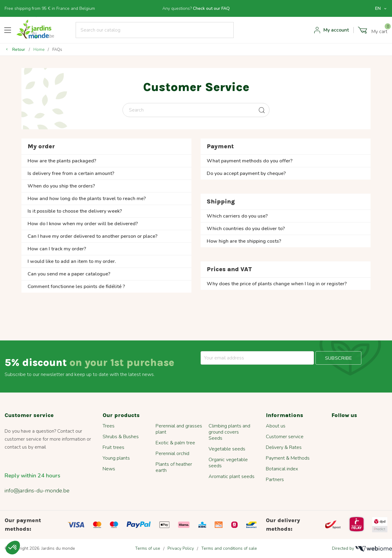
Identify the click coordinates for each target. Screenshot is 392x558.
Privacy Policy (181, 548)
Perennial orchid (172, 454)
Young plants (116, 458)
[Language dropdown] (381, 9)
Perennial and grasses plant (179, 429)
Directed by (362, 549)
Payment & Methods (288, 458)
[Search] (155, 30)
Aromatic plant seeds (232, 476)
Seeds (215, 438)
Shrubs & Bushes (121, 437)
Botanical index (282, 469)
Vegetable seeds (227, 449)
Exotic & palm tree (175, 443)
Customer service (285, 437)
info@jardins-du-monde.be (37, 491)
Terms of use (148, 548)
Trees (109, 426)
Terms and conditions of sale (229, 548)
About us (276, 426)
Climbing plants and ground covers (229, 429)
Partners (275, 480)
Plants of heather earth (174, 467)
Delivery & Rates (284, 447)
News (109, 469)
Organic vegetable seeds (228, 463)
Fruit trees (113, 447)
